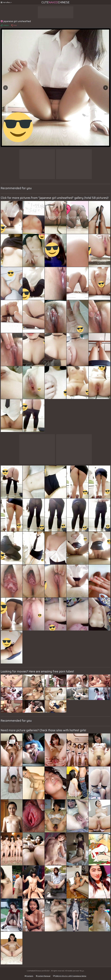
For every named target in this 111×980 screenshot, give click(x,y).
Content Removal (43, 976)
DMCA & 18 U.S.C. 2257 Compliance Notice (70, 976)
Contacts (29, 976)
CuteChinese (55, 2)
